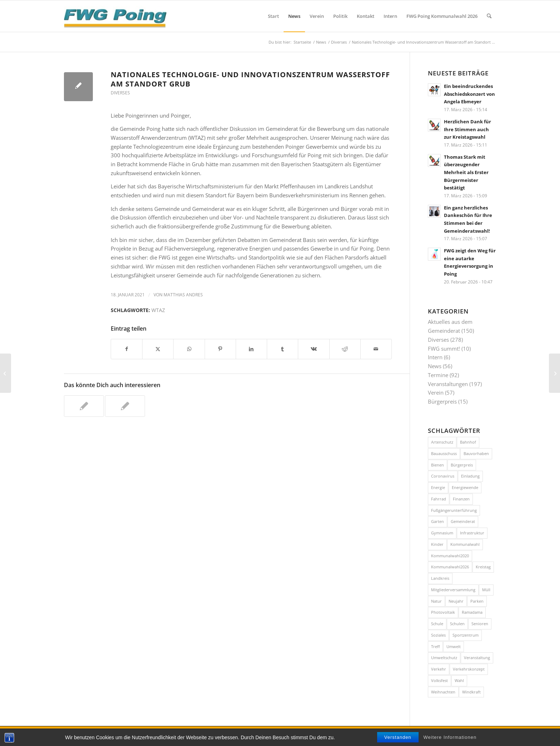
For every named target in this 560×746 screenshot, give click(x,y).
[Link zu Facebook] (480, 735)
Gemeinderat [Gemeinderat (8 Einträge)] (463, 521)
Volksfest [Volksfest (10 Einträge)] (439, 680)
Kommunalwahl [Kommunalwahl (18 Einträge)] (465, 544)
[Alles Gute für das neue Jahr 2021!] (6, 373)
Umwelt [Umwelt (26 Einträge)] (454, 646)
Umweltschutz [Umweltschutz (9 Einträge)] (444, 658)
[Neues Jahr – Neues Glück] (554, 373)
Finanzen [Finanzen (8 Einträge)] (461, 499)
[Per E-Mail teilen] (376, 349)
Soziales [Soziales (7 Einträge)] (438, 635)
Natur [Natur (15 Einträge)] (436, 601)
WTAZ (158, 310)
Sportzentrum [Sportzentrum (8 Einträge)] (466, 635)
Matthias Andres (183, 295)
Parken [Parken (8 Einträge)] (477, 601)
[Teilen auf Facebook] (127, 349)
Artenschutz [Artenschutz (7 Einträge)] (442, 442)
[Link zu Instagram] (491, 735)
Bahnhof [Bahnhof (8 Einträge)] (468, 442)
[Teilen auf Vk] (314, 349)
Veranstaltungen (448, 384)
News (435, 366)
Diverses (120, 93)
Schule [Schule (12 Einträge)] (437, 624)
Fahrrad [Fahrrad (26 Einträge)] (439, 499)
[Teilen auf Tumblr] (282, 349)
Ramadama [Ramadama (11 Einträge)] (472, 612)
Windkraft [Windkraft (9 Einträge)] (471, 692)
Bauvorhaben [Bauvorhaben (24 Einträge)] (476, 453)
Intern (435, 357)
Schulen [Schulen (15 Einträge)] (457, 624)
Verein (436, 392)
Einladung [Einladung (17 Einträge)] (470, 476)
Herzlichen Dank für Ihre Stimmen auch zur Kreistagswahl (467, 129)
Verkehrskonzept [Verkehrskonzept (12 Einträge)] (469, 669)
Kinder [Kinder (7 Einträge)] (437, 544)
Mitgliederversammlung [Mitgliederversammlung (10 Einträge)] (453, 590)
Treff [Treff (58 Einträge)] (435, 646)
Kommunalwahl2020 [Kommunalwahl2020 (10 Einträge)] (450, 556)
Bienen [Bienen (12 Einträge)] (437, 465)
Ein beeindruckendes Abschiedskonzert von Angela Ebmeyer (469, 94)
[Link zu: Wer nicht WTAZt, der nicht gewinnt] (84, 406)
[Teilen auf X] (158, 349)
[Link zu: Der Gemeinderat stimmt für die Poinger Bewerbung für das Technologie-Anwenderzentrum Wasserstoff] (125, 406)
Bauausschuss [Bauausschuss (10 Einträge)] (444, 453)
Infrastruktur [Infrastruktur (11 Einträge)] (472, 533)
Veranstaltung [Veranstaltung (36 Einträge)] (477, 658)
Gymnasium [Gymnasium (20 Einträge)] (442, 533)
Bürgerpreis (442, 401)
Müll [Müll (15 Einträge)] (486, 590)
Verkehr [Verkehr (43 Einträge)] (439, 669)
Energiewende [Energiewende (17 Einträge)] (465, 487)
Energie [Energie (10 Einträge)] (438, 487)
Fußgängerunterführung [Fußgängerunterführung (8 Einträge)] (454, 510)
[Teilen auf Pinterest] (220, 349)
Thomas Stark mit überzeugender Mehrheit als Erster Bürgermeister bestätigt (466, 172)
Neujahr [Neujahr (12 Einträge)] (456, 601)
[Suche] (489, 16)
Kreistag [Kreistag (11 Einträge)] (483, 567)
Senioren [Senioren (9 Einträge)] (480, 624)
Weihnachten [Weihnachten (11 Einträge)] (443, 692)
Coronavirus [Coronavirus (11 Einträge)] (443, 476)
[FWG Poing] (115, 16)
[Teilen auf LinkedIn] (251, 349)
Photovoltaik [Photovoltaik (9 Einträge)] (443, 612)
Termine (438, 375)
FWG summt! (444, 349)
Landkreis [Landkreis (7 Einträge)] (440, 578)
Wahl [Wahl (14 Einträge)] (459, 680)
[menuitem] (273, 16)
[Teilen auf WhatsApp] (189, 349)
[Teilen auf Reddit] (345, 349)
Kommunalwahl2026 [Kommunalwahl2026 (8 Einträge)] (450, 567)
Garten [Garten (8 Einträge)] (437, 521)
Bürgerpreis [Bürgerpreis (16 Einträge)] (462, 465)
